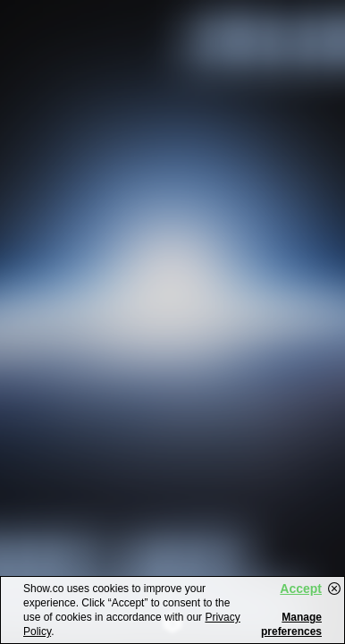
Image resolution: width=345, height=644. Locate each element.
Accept (301, 589)
